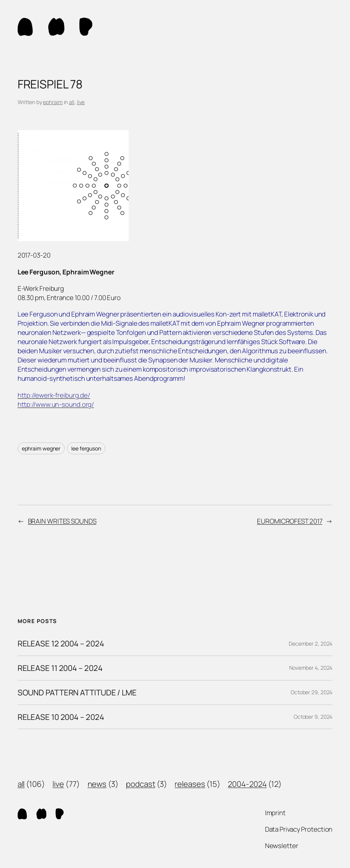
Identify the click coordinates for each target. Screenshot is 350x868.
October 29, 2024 (312, 692)
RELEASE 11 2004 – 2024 (60, 668)
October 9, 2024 (313, 717)
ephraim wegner (41, 448)
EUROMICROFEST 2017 (289, 521)
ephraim (53, 102)
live (81, 102)
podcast (141, 784)
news (97, 784)
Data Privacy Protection (299, 829)
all (72, 102)
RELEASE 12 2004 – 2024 (61, 644)
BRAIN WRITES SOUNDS (62, 521)
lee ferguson (86, 448)
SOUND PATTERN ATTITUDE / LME (77, 693)
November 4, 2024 (311, 668)
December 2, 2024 (311, 644)
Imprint (275, 813)
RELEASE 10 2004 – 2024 (61, 717)
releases (190, 784)
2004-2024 (247, 784)
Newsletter (282, 846)
